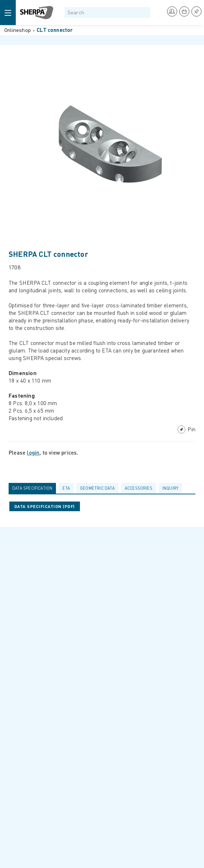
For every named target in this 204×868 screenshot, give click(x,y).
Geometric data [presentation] (97, 488)
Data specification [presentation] (32, 488)
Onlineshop (18, 30)
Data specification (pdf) (45, 506)
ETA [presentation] (66, 488)
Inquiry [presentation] (170, 488)
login (33, 452)
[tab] (34, 488)
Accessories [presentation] (139, 488)
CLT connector (55, 30)
